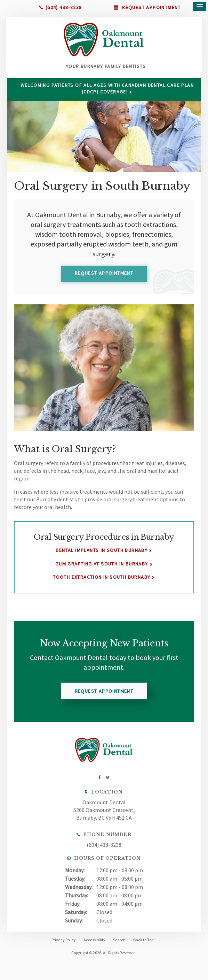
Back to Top (143, 943)
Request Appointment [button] (151, 7)
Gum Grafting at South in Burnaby (102, 567)
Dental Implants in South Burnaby (102, 554)
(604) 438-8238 (64, 7)
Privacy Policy (64, 943)
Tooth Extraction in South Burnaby (102, 581)
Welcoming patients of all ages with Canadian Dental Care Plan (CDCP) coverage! (107, 92)
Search (119, 943)
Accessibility (94, 943)
